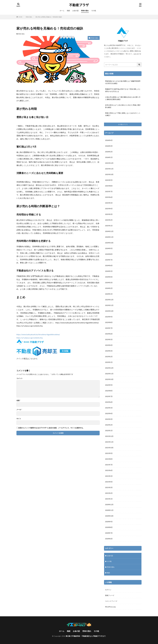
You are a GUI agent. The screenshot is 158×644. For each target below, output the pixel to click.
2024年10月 (109, 243)
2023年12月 (109, 300)
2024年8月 (109, 254)
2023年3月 (109, 351)
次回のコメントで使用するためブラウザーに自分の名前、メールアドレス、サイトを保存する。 (51, 428)
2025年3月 (109, 214)
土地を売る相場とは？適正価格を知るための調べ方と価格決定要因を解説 (123, 98)
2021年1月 (109, 499)
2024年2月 (109, 288)
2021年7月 (109, 465)
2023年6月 (109, 334)
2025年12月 (109, 163)
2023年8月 (109, 322)
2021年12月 (109, 436)
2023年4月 (109, 345)
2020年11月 (109, 510)
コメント (20, 378)
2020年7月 (109, 533)
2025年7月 (109, 191)
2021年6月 (109, 470)
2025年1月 (109, 226)
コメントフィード (111, 601)
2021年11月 (109, 442)
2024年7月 (109, 260)
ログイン (108, 590)
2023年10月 (109, 311)
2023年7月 (109, 328)
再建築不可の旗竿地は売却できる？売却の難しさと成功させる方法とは (123, 90)
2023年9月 (109, 317)
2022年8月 (109, 391)
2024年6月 (109, 265)
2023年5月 (109, 339)
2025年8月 (109, 186)
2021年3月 (109, 487)
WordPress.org (110, 607)
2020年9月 (109, 522)
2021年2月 (109, 493)
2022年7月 (109, 396)
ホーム (62, 11)
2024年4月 (109, 277)
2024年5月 (109, 271)
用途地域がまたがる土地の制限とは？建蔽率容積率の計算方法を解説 (123, 82)
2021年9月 (109, 453)
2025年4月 (109, 209)
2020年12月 (109, 505)
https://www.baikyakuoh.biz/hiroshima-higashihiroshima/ (38, 334)
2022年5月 (109, 408)
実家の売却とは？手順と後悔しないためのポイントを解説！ (123, 114)
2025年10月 (109, 174)
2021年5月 (109, 476)
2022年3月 (109, 419)
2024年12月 (109, 231)
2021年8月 (109, 459)
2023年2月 (109, 357)
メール (19, 410)
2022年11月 (109, 374)
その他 (94, 11)
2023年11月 (109, 305)
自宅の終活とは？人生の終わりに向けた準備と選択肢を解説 (123, 106)
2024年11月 (109, 237)
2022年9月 (109, 385)
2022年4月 (109, 413)
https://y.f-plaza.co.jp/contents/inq (30, 338)
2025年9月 (109, 180)
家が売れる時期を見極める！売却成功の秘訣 (49, 17)
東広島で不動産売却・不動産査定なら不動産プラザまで (86, 636)
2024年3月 (109, 283)
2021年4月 (109, 482)
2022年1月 (109, 431)
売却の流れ (85, 11)
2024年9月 (109, 248)
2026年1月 (109, 157)
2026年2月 (109, 152)
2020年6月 (109, 539)
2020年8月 (109, 527)
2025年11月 (109, 169)
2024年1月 (109, 294)
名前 (18, 400)
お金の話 (75, 11)
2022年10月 (109, 379)
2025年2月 (109, 220)
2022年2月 (109, 425)
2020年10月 (109, 516)
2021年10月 (109, 448)
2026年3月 (109, 146)
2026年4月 (109, 140)
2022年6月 (109, 402)
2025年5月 (109, 203)
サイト (19, 419)
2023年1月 (109, 362)
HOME (20, 17)
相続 (68, 11)
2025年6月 (109, 197)
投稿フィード (110, 595)
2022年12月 (109, 368)
